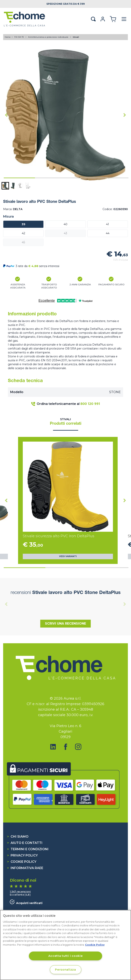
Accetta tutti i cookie (66, 956)
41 (108, 224)
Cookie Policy (22, 862)
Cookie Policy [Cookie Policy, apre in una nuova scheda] (95, 945)
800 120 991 (90, 404)
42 (23, 233)
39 (23, 224)
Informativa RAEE (25, 868)
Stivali (76, 37)
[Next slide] (125, 115)
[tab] (19, 178)
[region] (65, 945)
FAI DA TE (19, 37)
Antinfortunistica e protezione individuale (49, 37)
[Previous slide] (6, 604)
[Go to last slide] (6, 115)
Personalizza (65, 970)
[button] (5, 186)
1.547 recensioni (20, 892)
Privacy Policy (22, 855)
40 (65, 224)
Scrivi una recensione (65, 624)
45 (23, 242)
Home (8, 37)
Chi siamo (18, 837)
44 (108, 233)
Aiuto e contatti (25, 843)
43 (65, 233)
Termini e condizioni (28, 849)
